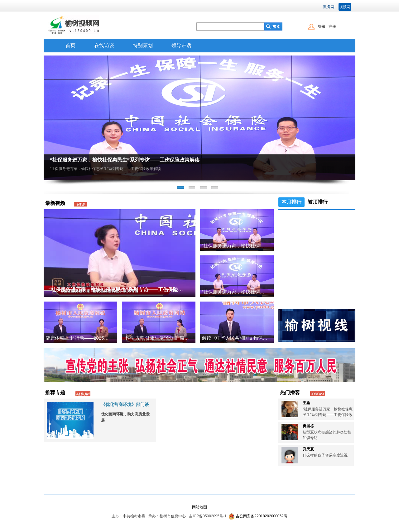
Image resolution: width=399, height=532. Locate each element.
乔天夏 (308, 449)
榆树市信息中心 (173, 516)
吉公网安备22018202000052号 (261, 516)
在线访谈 (104, 45)
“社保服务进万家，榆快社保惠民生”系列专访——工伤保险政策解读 (125, 160)
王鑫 (306, 403)
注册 (332, 27)
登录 (322, 27)
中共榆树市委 (134, 516)
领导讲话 (181, 45)
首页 (70, 45)
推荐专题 (55, 392)
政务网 (329, 7)
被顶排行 (318, 202)
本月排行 (291, 202)
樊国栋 (308, 426)
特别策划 (143, 45)
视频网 (345, 7)
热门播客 (290, 392)
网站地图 (199, 507)
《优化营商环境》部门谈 (125, 404)
